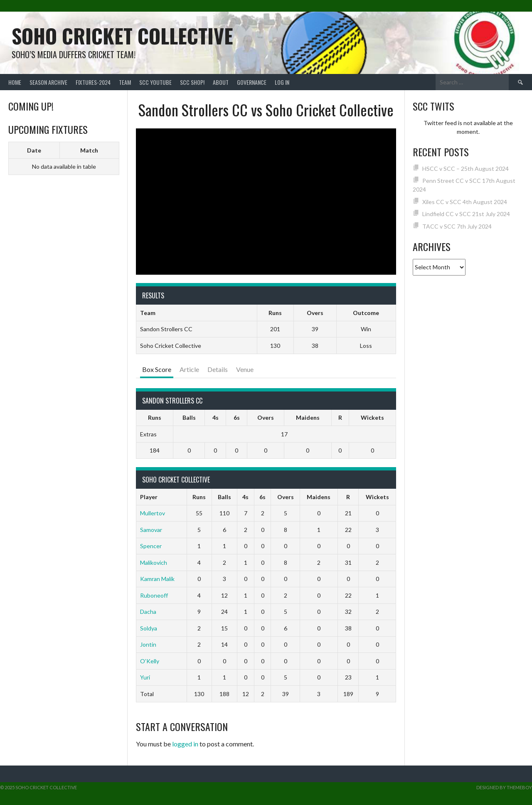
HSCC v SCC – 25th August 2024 (465, 169)
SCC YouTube (155, 82)
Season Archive (48, 82)
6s (237, 417)
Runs (155, 417)
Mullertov (153, 513)
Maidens (308, 417)
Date (34, 150)
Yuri (145, 677)
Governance (252, 82)
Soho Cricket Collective (122, 36)
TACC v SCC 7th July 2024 (457, 226)
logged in (185, 744)
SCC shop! (192, 82)
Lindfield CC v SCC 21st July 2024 (466, 214)
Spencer (151, 546)
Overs (266, 417)
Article (189, 369)
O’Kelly (150, 661)
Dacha (148, 612)
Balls (189, 417)
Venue (245, 369)
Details (218, 369)
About (221, 82)
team (125, 82)
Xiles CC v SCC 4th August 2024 (465, 202)
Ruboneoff (154, 595)
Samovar (151, 530)
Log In (282, 82)
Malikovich (154, 563)
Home (15, 82)
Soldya (149, 628)
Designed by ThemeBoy (504, 787)
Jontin (148, 644)
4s (216, 417)
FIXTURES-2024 (93, 82)
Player (149, 497)
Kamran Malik (157, 579)
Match (89, 150)
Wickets (372, 417)
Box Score (157, 369)
